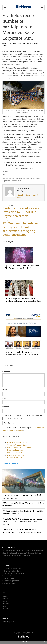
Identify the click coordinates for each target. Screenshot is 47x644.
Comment (6, 372)
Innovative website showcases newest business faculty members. (22, 353)
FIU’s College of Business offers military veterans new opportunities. (23, 300)
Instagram (6, 604)
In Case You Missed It (10, 464)
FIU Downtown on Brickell (11, 178)
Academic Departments (16, 455)
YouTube (5, 609)
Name (5, 390)
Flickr (4, 606)
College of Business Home (17, 442)
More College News (11, 43)
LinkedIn (5, 601)
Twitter (5, 596)
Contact (13, 622)
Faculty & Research (15, 453)
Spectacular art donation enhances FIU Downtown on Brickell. (22, 267)
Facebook (6, 599)
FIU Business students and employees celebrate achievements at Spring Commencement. (21, 229)
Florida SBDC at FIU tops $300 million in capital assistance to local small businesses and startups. (23, 522)
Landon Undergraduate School (19, 448)
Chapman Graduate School (18, 445)
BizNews (30, 633)
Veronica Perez (16, 181)
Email (5, 398)
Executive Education (15, 450)
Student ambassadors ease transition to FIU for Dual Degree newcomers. (21, 212)
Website (6, 407)
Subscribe (6, 622)
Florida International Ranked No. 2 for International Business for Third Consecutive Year (22, 532)
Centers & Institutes (15, 458)
